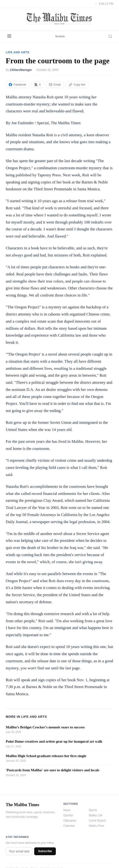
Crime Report (97, 821)
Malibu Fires (97, 826)
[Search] (110, 37)
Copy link (77, 85)
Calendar (69, 826)
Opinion (68, 815)
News (67, 810)
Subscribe (45, 851)
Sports (93, 810)
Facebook (17, 85)
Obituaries (70, 821)
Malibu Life (96, 815)
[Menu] (9, 36)
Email (55, 85)
